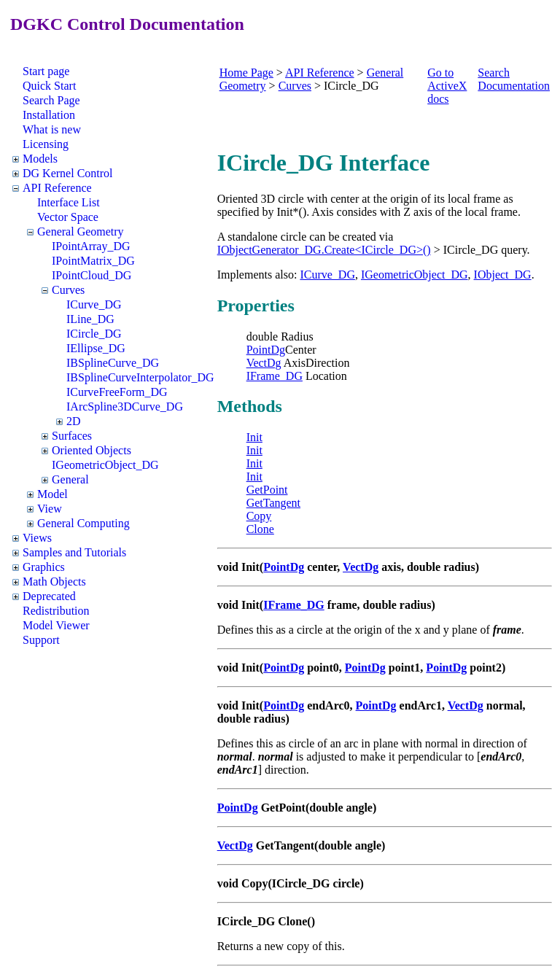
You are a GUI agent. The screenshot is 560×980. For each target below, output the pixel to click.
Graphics (44, 567)
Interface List (69, 202)
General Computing (83, 523)
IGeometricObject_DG (105, 465)
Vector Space (68, 217)
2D (74, 421)
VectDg (264, 363)
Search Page (51, 100)
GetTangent (273, 503)
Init (254, 437)
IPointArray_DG (91, 246)
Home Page (246, 73)
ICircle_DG (94, 334)
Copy (259, 516)
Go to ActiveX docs (447, 86)
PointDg (266, 350)
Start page (46, 71)
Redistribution (56, 611)
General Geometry (81, 232)
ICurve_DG (94, 304)
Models (40, 159)
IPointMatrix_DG (93, 261)
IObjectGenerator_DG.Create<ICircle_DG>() (324, 250)
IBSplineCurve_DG (113, 363)
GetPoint (267, 490)
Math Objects (54, 582)
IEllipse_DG (96, 348)
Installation (49, 115)
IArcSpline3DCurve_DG (125, 407)
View (50, 509)
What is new (52, 129)
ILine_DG (90, 319)
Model (52, 494)
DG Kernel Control (68, 173)
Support (41, 640)
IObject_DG (503, 275)
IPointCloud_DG (92, 275)
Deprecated (49, 596)
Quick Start (49, 86)
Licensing (46, 144)
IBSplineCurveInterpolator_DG (140, 377)
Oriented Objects (92, 450)
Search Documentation (514, 79)
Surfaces (72, 436)
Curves (68, 290)
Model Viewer (56, 625)
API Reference (57, 188)
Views (37, 538)
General (70, 479)
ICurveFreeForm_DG (117, 392)
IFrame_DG (275, 376)
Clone (260, 529)
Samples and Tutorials (74, 552)
